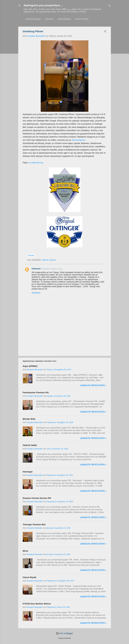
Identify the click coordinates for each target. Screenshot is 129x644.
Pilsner (31, 255)
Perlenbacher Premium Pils (36, 393)
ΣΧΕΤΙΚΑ (49, 19)
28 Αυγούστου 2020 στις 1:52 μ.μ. (52, 269)
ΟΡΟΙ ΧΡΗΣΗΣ (82, 19)
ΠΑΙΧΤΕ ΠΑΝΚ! (30, 445)
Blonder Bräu (29, 419)
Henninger (28, 472)
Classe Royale (30, 577)
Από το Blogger (64, 633)
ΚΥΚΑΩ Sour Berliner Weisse (37, 604)
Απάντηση (36, 293)
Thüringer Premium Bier (34, 525)
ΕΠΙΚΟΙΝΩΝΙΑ (64, 19)
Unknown (36, 269)
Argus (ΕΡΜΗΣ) (30, 366)
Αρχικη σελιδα (33, 19)
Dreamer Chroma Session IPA (37, 498)
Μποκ (25, 551)
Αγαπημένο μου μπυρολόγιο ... (43, 5)
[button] (105, 32)
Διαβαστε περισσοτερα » (93, 385)
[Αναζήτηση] (110, 6)
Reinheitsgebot (79, 140)
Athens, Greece (49, 260)
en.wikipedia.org (36, 163)
